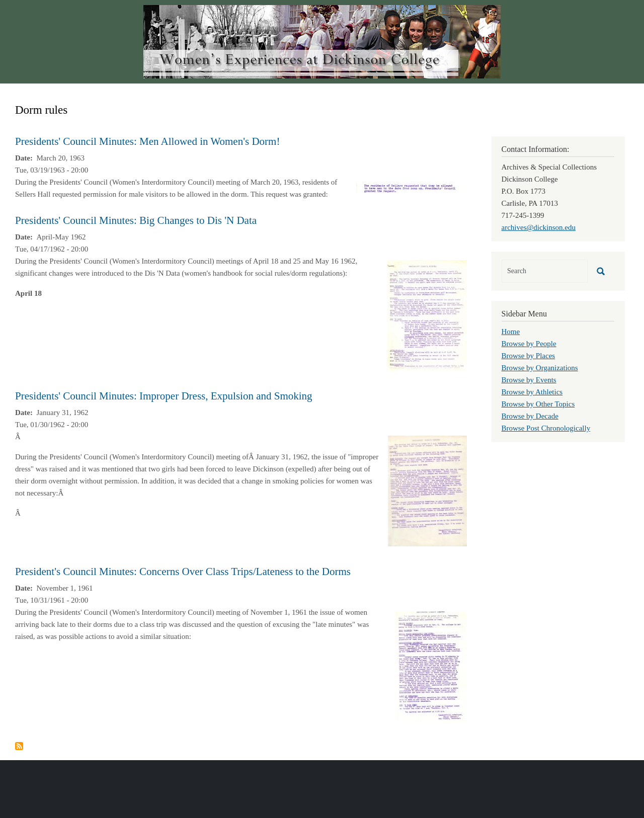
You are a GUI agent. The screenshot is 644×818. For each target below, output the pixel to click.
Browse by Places (529, 356)
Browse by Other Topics (538, 404)
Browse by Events (529, 380)
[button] (412, 187)
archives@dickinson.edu (539, 227)
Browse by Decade (530, 416)
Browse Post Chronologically (546, 428)
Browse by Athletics (532, 392)
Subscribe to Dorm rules (19, 746)
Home (511, 332)
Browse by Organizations (540, 368)
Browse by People (529, 344)
